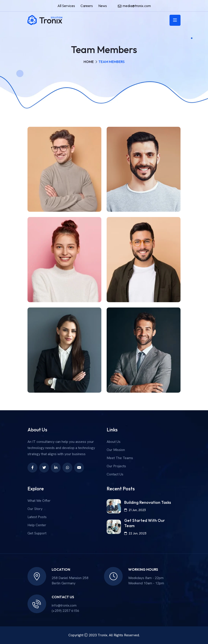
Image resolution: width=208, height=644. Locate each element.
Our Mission (116, 450)
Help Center (37, 525)
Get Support (37, 533)
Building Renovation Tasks (148, 502)
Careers (87, 6)
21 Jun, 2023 (135, 510)
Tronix (102, 635)
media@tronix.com (137, 6)
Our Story (35, 509)
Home (89, 62)
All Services (66, 6)
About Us (114, 442)
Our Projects (116, 466)
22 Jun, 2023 (135, 533)
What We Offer (39, 501)
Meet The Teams (120, 458)
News (103, 6)
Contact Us (115, 474)
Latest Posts (37, 517)
